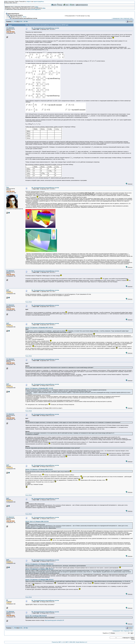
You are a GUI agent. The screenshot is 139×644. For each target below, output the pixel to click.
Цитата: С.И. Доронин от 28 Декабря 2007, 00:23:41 (39, 328)
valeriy (24, 17)
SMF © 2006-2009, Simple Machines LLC (76, 642)
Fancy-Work (29, 302)
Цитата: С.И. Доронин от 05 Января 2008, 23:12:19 (39, 469)
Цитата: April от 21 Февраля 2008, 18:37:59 (37, 521)
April (8, 290)
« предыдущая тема (117, 18)
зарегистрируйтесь (39, 2)
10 (16, 22)
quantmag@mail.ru (36, 9)
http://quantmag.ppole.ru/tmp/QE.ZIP (54, 620)
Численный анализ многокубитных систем (25, 18)
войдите (29, 2)
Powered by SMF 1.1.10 (58, 642)
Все (27, 22)
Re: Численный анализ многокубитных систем (45, 28)
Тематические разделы (16, 15)
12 (20, 22)
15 (24, 22)
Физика (13, 17)
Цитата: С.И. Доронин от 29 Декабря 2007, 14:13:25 (39, 388)
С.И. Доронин (10, 28)
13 (21, 22)
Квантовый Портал (14, 14)
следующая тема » (128, 18)
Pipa (8, 187)
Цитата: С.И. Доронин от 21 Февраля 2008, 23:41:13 (39, 564)
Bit (7, 600)
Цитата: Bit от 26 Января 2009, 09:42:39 (36, 616)
